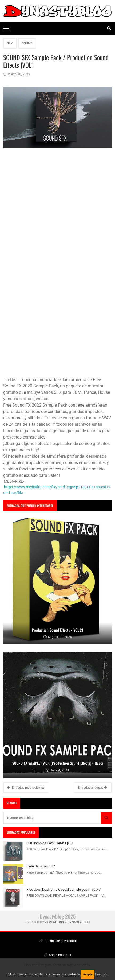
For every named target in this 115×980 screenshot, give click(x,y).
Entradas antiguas (92, 788)
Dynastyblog (79, 922)
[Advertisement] (57, 319)
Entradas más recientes (26, 788)
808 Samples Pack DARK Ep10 (49, 843)
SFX (10, 43)
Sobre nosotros (57, 955)
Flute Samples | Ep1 (41, 866)
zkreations (54, 922)
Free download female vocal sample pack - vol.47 (64, 889)
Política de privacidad (58, 941)
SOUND (27, 43)
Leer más (101, 974)
